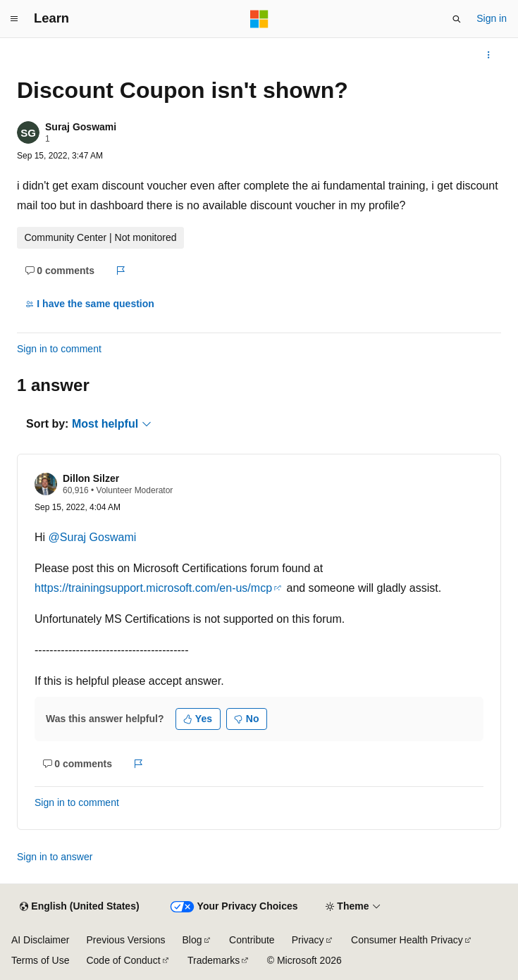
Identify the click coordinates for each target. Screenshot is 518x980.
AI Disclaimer (40, 940)
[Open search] (457, 19)
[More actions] (489, 55)
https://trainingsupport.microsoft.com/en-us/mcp (153, 588)
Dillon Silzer (91, 478)
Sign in (492, 18)
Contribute (252, 940)
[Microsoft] (259, 19)
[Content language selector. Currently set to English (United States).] (79, 907)
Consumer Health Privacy (407, 940)
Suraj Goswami (81, 127)
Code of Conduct (123, 960)
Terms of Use (40, 960)
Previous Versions (125, 940)
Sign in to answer (55, 857)
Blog (192, 940)
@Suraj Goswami (93, 537)
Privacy (308, 940)
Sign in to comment (59, 349)
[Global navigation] (14, 19)
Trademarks (214, 960)
